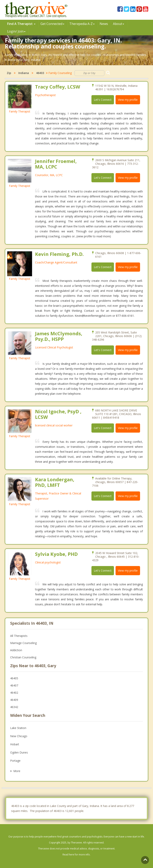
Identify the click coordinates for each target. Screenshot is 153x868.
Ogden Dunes (19, 752)
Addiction (16, 650)
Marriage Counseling (23, 643)
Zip (9, 73)
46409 (14, 700)
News (104, 24)
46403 (40, 73)
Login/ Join (16, 31)
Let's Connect (103, 100)
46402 (14, 693)
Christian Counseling (23, 657)
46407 (14, 685)
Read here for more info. (76, 855)
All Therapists (19, 636)
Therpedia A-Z (82, 24)
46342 (14, 707)
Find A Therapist (21, 24)
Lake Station (18, 728)
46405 (14, 678)
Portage (15, 761)
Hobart (15, 744)
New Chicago (19, 736)
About (119, 24)
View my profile (128, 100)
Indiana (24, 73)
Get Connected (52, 24)
